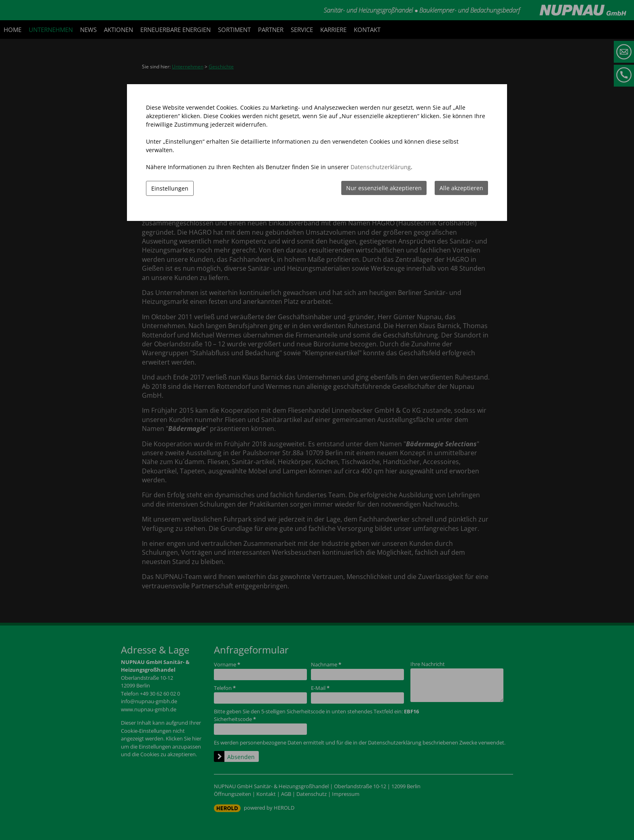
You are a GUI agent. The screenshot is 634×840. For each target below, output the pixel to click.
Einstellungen (170, 188)
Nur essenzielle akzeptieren (384, 188)
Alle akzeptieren (461, 188)
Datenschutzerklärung (381, 167)
